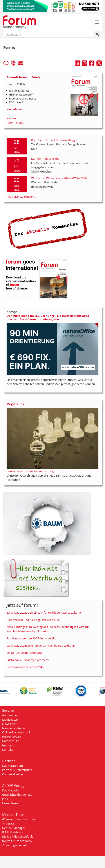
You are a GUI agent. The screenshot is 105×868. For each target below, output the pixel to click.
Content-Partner (13, 774)
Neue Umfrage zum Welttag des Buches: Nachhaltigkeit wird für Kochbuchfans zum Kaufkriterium (48, 629)
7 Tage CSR (9, 824)
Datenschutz (10, 741)
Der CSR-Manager (14, 828)
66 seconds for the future (19, 819)
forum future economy (17, 841)
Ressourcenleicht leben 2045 (25, 667)
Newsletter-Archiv (14, 728)
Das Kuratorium (13, 766)
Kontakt (7, 750)
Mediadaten (10, 720)
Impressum (10, 745)
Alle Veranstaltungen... (21, 197)
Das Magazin (10, 790)
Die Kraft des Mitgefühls (18, 836)
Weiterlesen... (15, 109)
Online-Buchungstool (16, 732)
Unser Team (10, 803)
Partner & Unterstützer (17, 770)
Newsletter (9, 724)
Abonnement (11, 715)
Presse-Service (12, 737)
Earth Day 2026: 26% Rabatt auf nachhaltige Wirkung (41, 646)
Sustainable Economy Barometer (28, 660)
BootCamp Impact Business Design (54, 140)
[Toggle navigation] (97, 22)
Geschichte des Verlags (17, 795)
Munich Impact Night (45, 159)
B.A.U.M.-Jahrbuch (14, 832)
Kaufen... (12, 118)
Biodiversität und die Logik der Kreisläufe (33, 620)
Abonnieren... (15, 122)
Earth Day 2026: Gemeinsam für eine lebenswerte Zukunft (44, 612)
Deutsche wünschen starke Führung (30, 471)
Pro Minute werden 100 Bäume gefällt (31, 638)
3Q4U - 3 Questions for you (24, 653)
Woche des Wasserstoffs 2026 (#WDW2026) (59, 178)
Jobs (5, 799)
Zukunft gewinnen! (14, 845)
